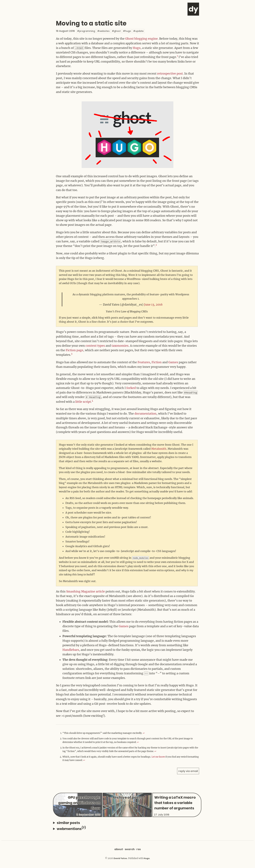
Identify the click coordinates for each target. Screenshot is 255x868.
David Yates (120, 858)
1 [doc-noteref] (177, 56)
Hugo (137, 48)
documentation (145, 414)
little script (83, 402)
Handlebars (71, 650)
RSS (139, 849)
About (119, 849)
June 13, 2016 (153, 305)
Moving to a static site (91, 23)
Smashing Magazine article (86, 592)
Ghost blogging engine (141, 39)
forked (131, 388)
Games (173, 362)
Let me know (158, 757)
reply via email (188, 771)
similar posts (68, 823)
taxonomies (120, 346)
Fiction (157, 362)
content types (95, 346)
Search (130, 849)
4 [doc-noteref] (92, 401)
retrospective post (170, 74)
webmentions (71, 828)
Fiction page (74, 350)
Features (144, 362)
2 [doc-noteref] (156, 245)
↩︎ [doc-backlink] (144, 733)
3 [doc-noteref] (72, 354)
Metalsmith (159, 449)
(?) (84, 828)
